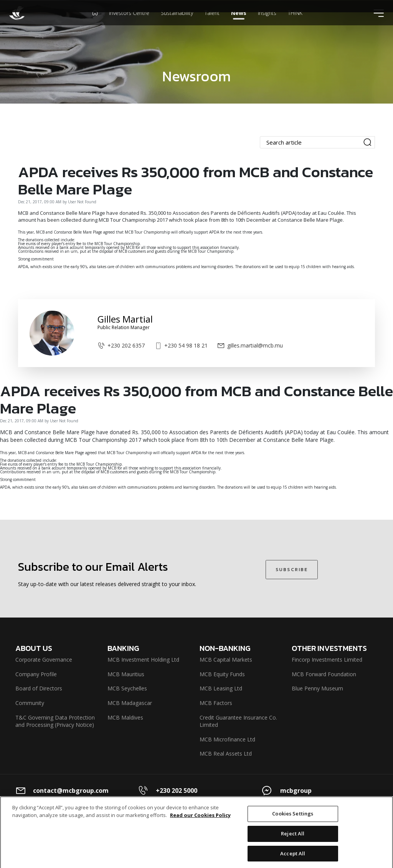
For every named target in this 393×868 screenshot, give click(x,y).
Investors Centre (129, 25)
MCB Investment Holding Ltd (143, 660)
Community (30, 703)
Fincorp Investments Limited (327, 660)
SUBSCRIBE (292, 570)
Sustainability (177, 25)
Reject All (293, 840)
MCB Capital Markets (226, 660)
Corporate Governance (44, 660)
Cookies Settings (293, 820)
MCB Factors (216, 703)
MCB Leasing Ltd (221, 688)
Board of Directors (39, 688)
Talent (212, 25)
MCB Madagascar (130, 703)
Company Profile (36, 674)
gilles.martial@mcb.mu (250, 345)
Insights (267, 25)
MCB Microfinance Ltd (227, 739)
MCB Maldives (125, 717)
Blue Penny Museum (317, 688)
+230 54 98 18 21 (181, 345)
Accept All (293, 860)
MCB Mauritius (126, 674)
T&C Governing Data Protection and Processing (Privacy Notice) (55, 721)
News (239, 25)
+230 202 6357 (121, 345)
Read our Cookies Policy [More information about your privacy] (200, 821)
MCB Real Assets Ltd (226, 754)
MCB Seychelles (127, 688)
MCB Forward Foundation (324, 674)
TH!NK (295, 25)
